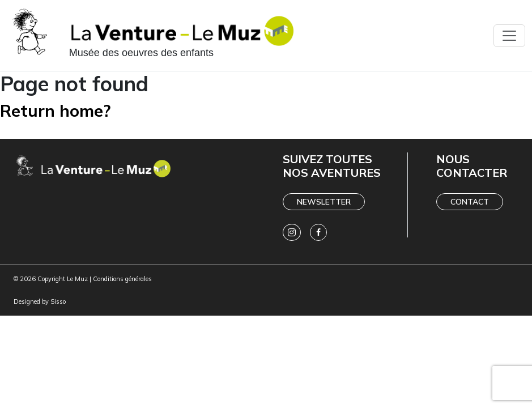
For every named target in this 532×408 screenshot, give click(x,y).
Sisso (58, 301)
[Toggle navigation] (509, 36)
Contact (470, 202)
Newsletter (324, 202)
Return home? (56, 110)
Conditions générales (122, 279)
